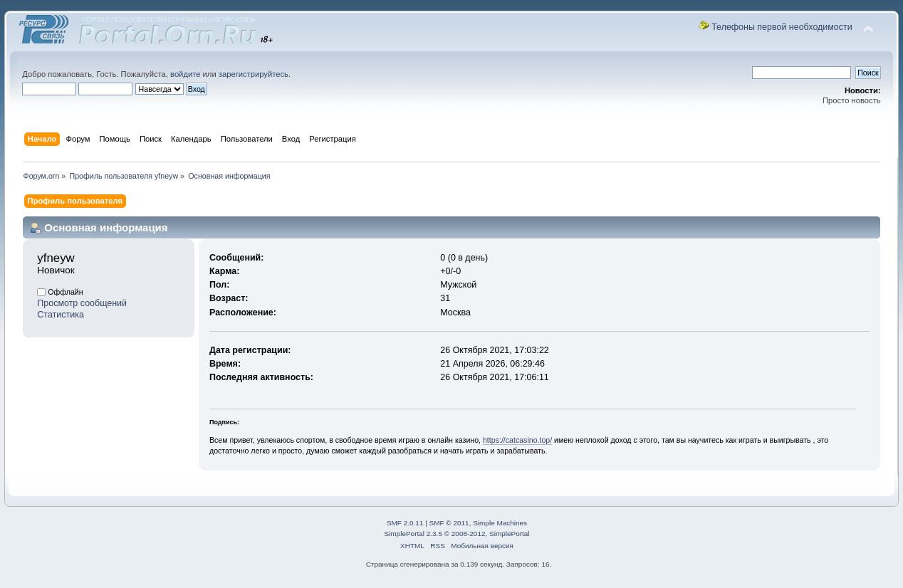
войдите (185, 74)
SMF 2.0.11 (405, 523)
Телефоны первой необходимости (782, 27)
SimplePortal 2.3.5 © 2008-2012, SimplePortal (456, 534)
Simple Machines (500, 523)
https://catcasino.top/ (517, 440)
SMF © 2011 (449, 523)
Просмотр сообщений (82, 303)
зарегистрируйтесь (254, 74)
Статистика (61, 315)
